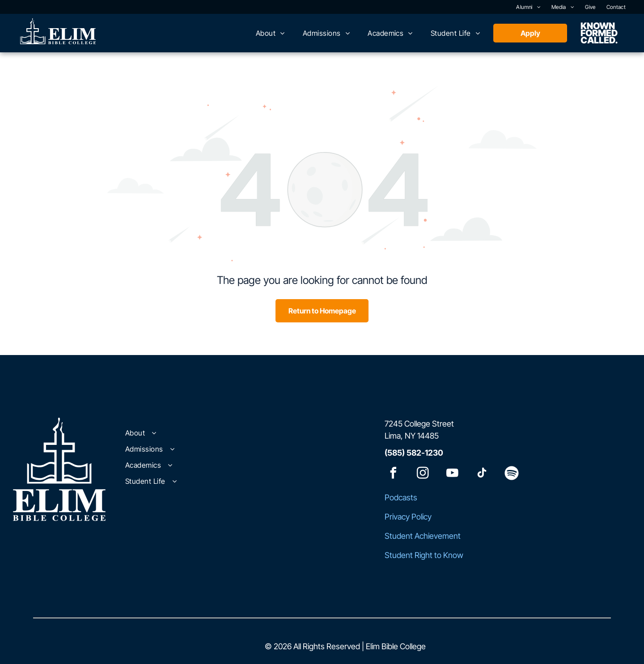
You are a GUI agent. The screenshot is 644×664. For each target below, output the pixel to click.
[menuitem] (528, 7)
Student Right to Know (424, 555)
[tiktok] (482, 474)
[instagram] (423, 474)
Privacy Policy (408, 517)
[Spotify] (512, 474)
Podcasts (401, 497)
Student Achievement (423, 536)
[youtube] (453, 474)
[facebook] (394, 474)
